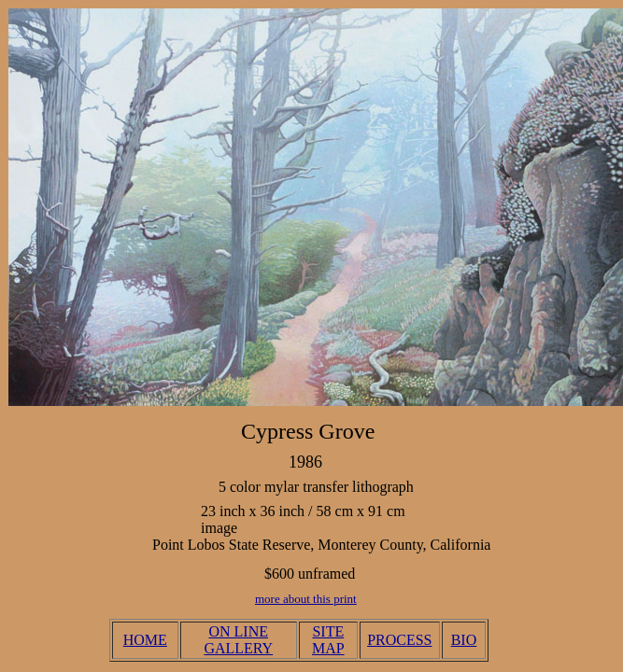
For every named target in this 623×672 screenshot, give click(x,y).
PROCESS (399, 640)
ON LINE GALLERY (238, 640)
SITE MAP (328, 640)
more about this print (306, 599)
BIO (464, 640)
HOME (145, 640)
